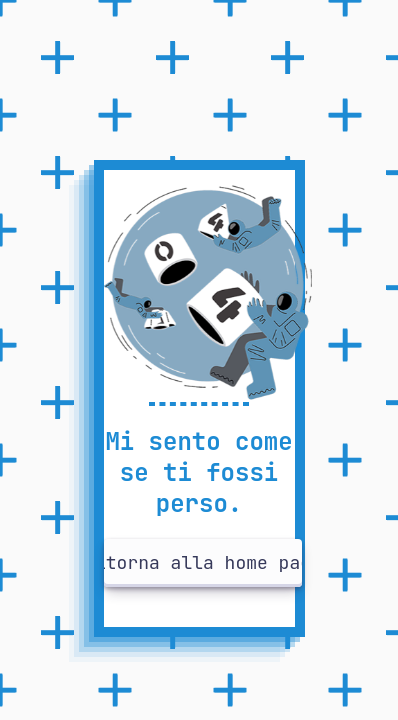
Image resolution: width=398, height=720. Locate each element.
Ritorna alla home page (203, 562)
